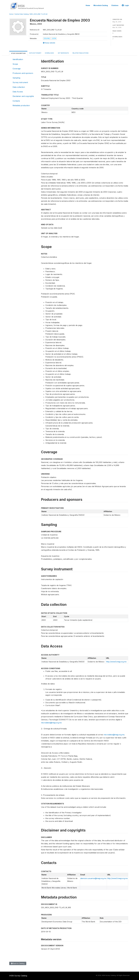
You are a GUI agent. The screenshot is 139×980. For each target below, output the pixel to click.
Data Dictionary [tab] (35, 53)
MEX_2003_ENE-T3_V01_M (39, 14)
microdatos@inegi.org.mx (51, 723)
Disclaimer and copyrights (23, 96)
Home (88, 5)
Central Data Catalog (22, 14)
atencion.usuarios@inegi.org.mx (93, 878)
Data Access (18, 92)
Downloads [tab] (49, 53)
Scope (15, 64)
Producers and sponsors (23, 73)
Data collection (19, 87)
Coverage (17, 69)
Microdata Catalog (101, 5)
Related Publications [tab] (81, 53)
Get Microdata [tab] (63, 53)
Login (125, 5)
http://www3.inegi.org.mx (116, 662)
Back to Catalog (18, 963)
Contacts (16, 101)
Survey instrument (20, 82)
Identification (18, 59)
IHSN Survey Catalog (18, 976)
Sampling (16, 78)
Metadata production (21, 105)
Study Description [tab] (18, 53)
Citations (115, 5)
